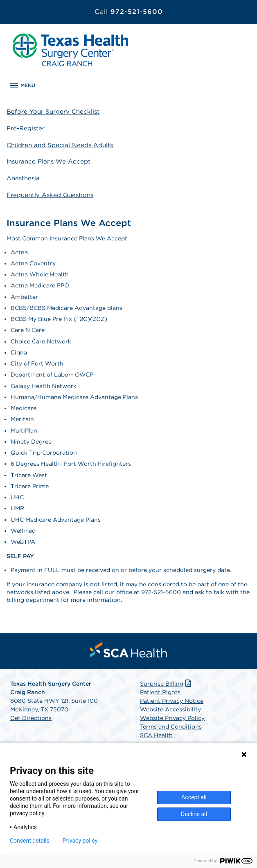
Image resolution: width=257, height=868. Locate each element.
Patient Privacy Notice (172, 701)
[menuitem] (128, 650)
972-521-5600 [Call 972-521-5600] (129, 12)
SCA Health (156, 735)
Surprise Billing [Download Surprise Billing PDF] (166, 684)
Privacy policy (80, 841)
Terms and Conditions (171, 727)
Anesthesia (23, 178)
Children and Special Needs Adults (60, 145)
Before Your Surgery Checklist (53, 112)
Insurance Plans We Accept (48, 161)
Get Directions (31, 718)
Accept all (194, 797)
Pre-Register (26, 128)
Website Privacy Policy (172, 718)
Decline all (194, 814)
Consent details (30, 841)
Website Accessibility (170, 709)
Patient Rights (160, 692)
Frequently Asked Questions (50, 195)
